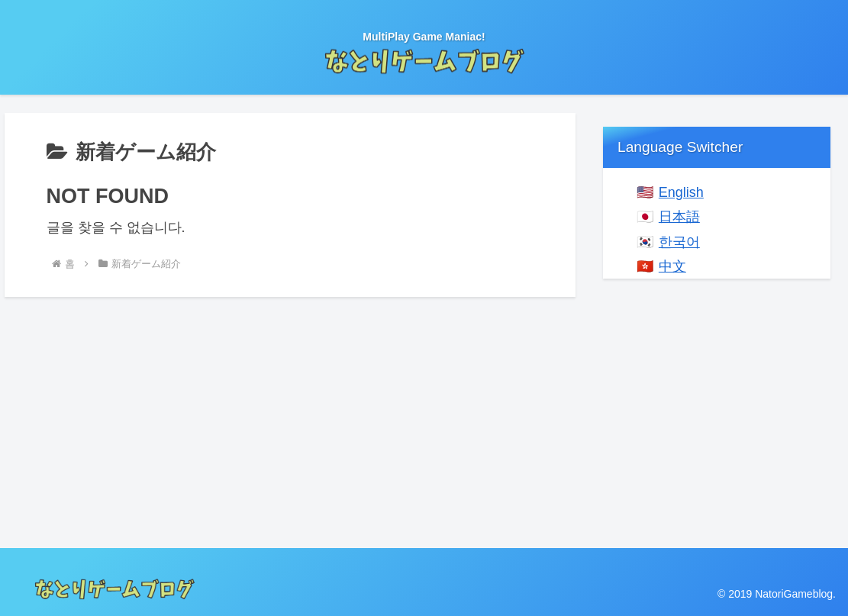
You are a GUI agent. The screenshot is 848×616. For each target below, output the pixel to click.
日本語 (679, 217)
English (681, 192)
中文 (672, 266)
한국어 (679, 242)
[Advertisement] (717, 399)
